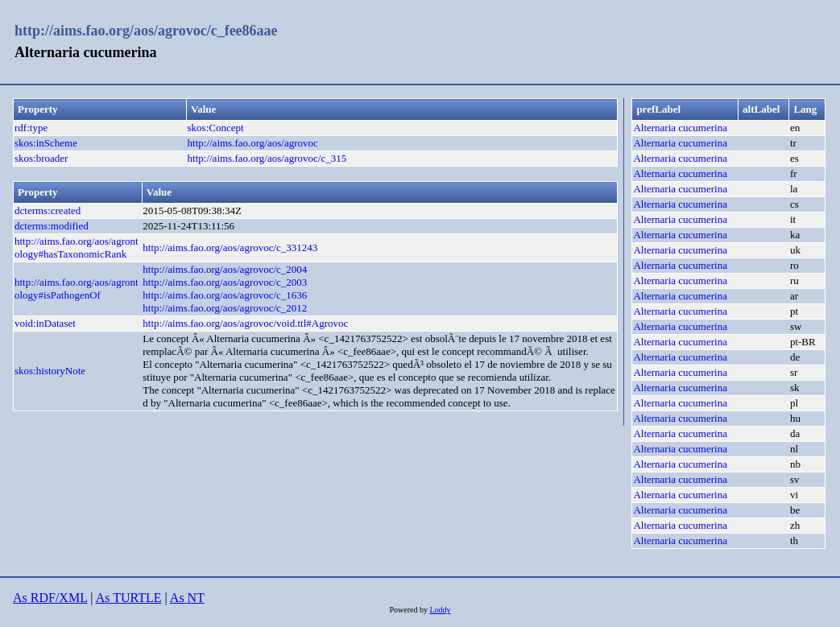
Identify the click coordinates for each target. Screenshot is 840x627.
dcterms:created (48, 210)
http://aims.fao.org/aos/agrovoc (253, 143)
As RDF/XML (50, 598)
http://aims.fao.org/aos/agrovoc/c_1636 (225, 295)
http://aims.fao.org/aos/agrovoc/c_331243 (230, 248)
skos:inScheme (46, 143)
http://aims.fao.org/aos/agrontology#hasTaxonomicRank (77, 248)
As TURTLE (129, 598)
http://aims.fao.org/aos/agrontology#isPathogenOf (77, 289)
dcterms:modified (52, 226)
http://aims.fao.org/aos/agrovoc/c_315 (267, 158)
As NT (187, 598)
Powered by (409, 610)
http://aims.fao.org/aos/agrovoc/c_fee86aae (146, 31)
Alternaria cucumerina (680, 128)
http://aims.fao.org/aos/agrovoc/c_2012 (225, 308)
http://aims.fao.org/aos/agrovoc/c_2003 (225, 282)
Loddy (440, 610)
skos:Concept (216, 128)
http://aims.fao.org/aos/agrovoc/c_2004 (225, 269)
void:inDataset (45, 323)
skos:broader (41, 158)
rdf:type (31, 128)
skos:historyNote (50, 371)
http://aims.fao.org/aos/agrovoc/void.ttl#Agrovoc (245, 323)
